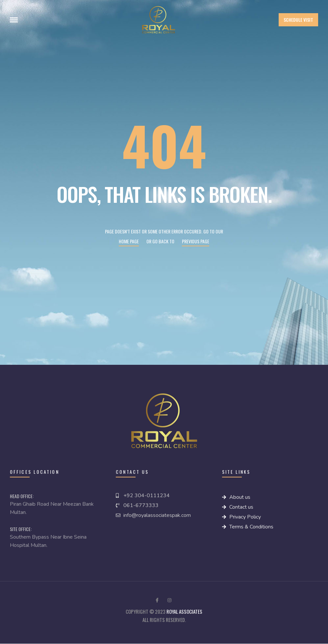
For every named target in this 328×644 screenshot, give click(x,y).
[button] (298, 20)
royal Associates (184, 611)
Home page (129, 241)
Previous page (196, 241)
